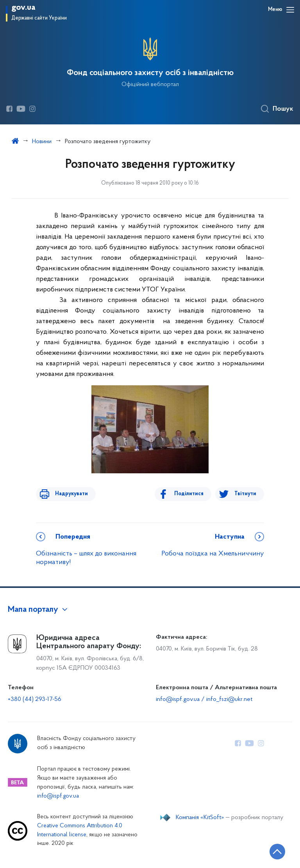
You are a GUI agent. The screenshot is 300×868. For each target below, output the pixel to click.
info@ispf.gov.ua (58, 796)
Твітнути (245, 494)
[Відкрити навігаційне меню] (290, 10)
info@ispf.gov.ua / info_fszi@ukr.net (204, 699)
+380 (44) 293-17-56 (35, 699)
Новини (42, 142)
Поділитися (192, 494)
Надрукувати (68, 494)
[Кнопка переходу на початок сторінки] (271, 850)
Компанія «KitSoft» (200, 818)
